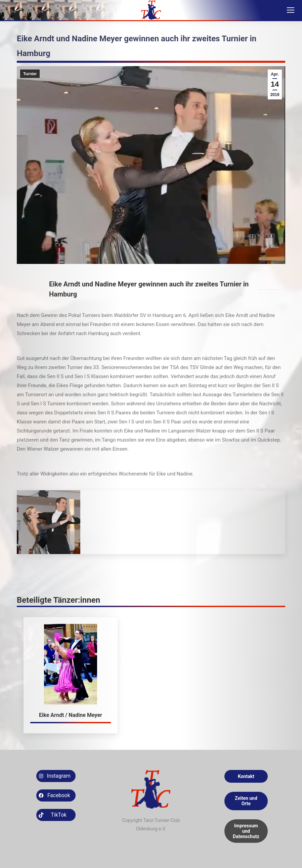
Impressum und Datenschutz (246, 831)
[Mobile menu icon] (291, 10)
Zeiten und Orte (246, 801)
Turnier (30, 74)
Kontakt (246, 776)
